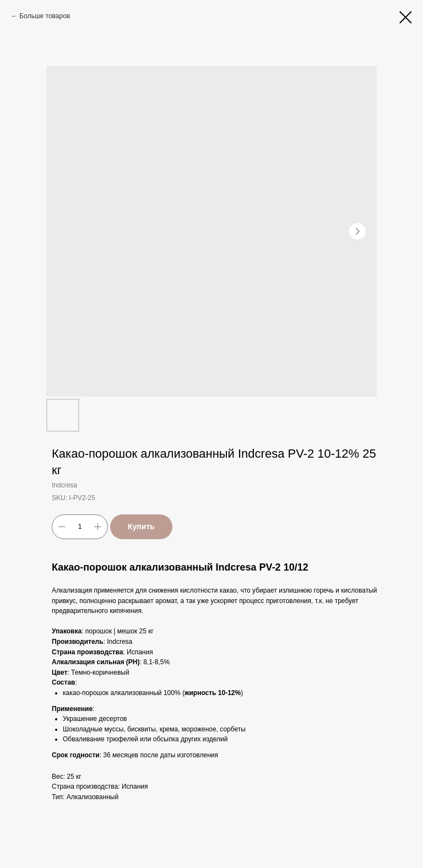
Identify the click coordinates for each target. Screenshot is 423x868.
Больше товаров (45, 16)
